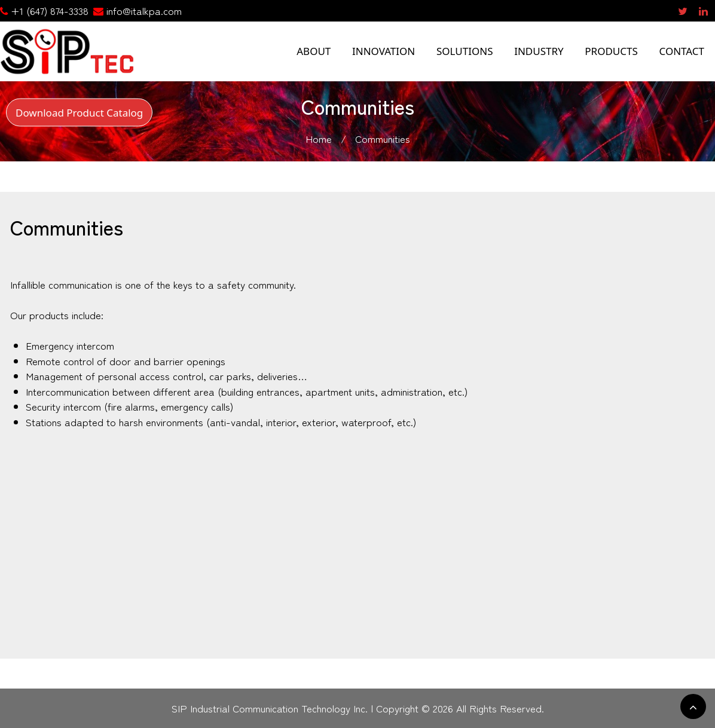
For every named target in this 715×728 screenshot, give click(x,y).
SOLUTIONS (465, 51)
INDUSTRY (539, 51)
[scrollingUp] (693, 706)
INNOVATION (384, 51)
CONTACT (682, 51)
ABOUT (314, 51)
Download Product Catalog (79, 112)
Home (319, 138)
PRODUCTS (611, 51)
